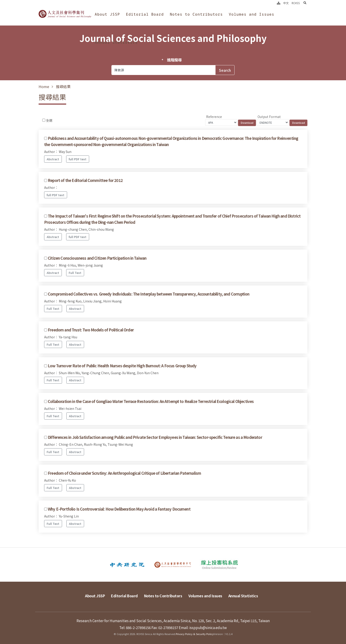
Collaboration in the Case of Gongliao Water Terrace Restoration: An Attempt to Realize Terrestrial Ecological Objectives (151, 401)
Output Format (269, 117)
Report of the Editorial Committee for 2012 (85, 180)
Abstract (53, 159)
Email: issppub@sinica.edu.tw (203, 627)
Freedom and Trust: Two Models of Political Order (91, 330)
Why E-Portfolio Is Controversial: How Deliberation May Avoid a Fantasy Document (119, 509)
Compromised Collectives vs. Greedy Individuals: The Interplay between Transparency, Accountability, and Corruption (149, 294)
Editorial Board (145, 14)
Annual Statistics (116, 42)
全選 (49, 120)
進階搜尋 (174, 60)
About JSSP (107, 14)
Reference (214, 117)
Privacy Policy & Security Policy (195, 634)
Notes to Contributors (196, 14)
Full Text (75, 273)
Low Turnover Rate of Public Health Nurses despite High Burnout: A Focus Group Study (122, 366)
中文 (286, 3)
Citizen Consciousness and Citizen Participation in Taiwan (97, 258)
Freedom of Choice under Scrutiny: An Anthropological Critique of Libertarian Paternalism (124, 473)
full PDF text (78, 159)
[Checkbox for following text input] (44, 120)
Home (44, 86)
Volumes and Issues (252, 14)
